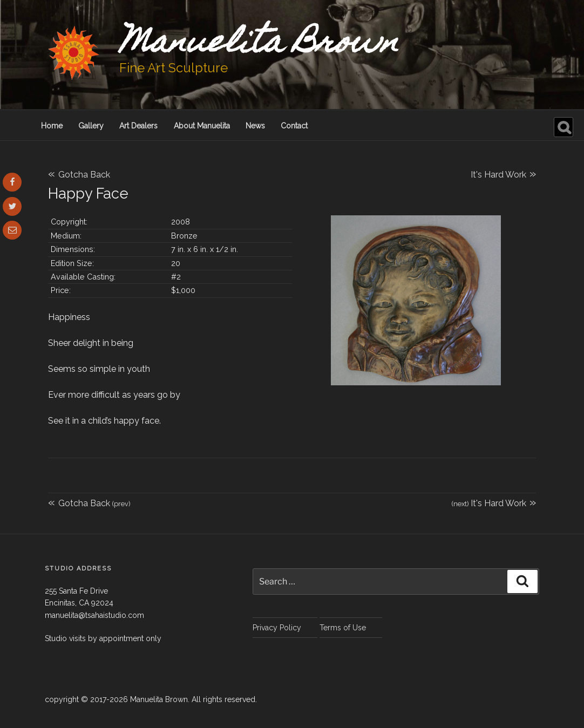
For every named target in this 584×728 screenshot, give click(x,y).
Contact (294, 126)
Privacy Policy (277, 628)
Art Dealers (138, 126)
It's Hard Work (503, 173)
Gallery (91, 126)
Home (52, 126)
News (255, 126)
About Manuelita (202, 126)
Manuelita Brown (259, 45)
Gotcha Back (79, 175)
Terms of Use (343, 628)
